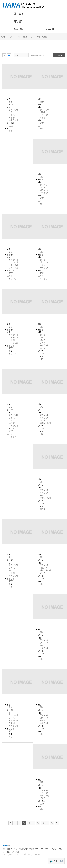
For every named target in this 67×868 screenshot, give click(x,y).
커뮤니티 (51, 29)
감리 (11, 36)
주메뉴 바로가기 (0, 0)
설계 (3, 36)
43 (29, 823)
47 (47, 823)
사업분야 (18, 21)
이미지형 (4, 55)
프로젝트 (18, 29)
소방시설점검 (42, 36)
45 (38, 823)
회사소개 (18, 14)
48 (52, 823)
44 (33, 823)
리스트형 (9, 55)
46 (43, 823)
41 (19, 823)
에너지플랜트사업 (25, 36)
